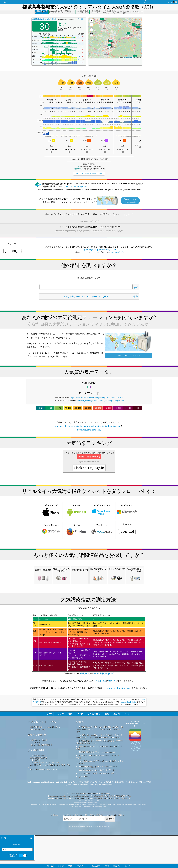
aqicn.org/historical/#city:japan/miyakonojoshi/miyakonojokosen (97, 397)
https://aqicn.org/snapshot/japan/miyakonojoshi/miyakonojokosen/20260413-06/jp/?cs (89, 231)
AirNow (112, 776)
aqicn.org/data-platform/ (89, 430)
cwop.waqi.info (110, 847)
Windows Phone (102, 542)
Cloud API (127, 561)
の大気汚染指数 (44, 19)
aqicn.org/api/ (117, 252)
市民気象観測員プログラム (89, 847)
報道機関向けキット (38, 825)
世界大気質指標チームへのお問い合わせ (45, 822)
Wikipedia (101, 776)
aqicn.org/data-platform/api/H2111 (99, 250)
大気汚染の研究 (37, 830)
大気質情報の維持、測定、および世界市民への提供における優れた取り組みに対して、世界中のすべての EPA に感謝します (100, 824)
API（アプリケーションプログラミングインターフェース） (50, 861)
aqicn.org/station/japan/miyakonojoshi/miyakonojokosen (101, 400)
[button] (102, 20)
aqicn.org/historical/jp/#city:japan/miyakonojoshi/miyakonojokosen (88, 426)
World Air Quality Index (128, 797)
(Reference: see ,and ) (89, 739)
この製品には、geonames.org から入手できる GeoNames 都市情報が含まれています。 (100, 837)
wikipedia (84, 769)
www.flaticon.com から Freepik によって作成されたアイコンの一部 (100, 857)
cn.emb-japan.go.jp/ (104, 769)
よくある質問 (36, 845)
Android (76, 542)
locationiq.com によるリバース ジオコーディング (98, 862)
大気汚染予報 (35, 855)
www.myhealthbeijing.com (118, 783)
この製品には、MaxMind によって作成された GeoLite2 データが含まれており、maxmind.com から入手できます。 (99, 831)
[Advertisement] (89, 451)
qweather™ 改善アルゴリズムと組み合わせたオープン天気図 (99, 843)
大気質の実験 (35, 838)
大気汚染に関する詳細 (39, 835)
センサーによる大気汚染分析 (41, 840)
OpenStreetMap (129, 57)
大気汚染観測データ (38, 850)
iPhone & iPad (51, 542)
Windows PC (127, 542)
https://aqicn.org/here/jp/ (89, 221)
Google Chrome (51, 562)
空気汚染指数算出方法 (39, 853)
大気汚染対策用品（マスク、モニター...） (46, 858)
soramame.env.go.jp (76, 186)
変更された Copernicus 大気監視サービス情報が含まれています (100, 852)
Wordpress (102, 562)
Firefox (76, 562)
